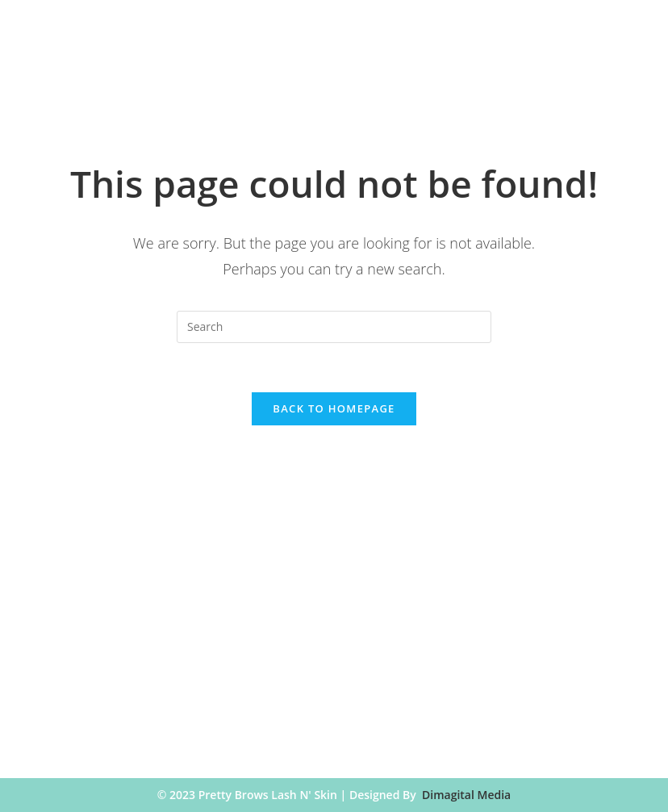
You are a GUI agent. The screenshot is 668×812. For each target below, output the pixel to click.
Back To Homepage (334, 408)
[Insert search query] (334, 327)
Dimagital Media (466, 795)
